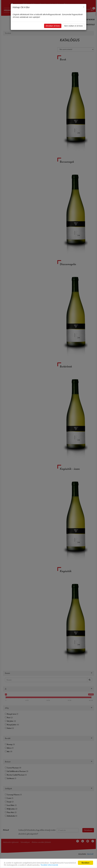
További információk (49, 865)
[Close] (84, 7)
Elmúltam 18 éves (53, 26)
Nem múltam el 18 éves (73, 26)
